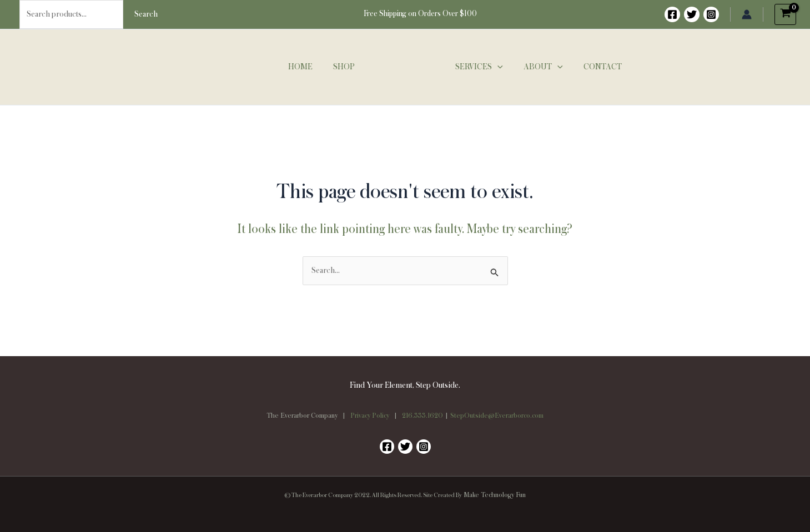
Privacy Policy (370, 416)
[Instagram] (711, 14)
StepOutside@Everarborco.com (497, 416)
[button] (496, 67)
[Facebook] (672, 14)
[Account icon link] (747, 14)
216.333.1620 (422, 416)
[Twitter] (692, 14)
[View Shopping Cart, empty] (785, 14)
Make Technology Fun (495, 495)
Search (146, 14)
